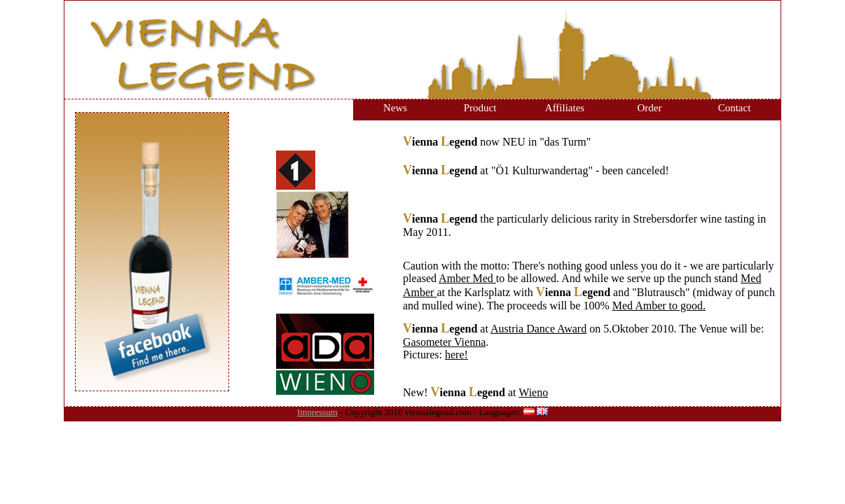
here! (456, 355)
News (395, 108)
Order (650, 108)
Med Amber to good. (659, 306)
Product (480, 108)
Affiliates (565, 108)
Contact (735, 108)
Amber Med (467, 278)
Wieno (533, 392)
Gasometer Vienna (444, 342)
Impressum (317, 412)
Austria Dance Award (538, 329)
